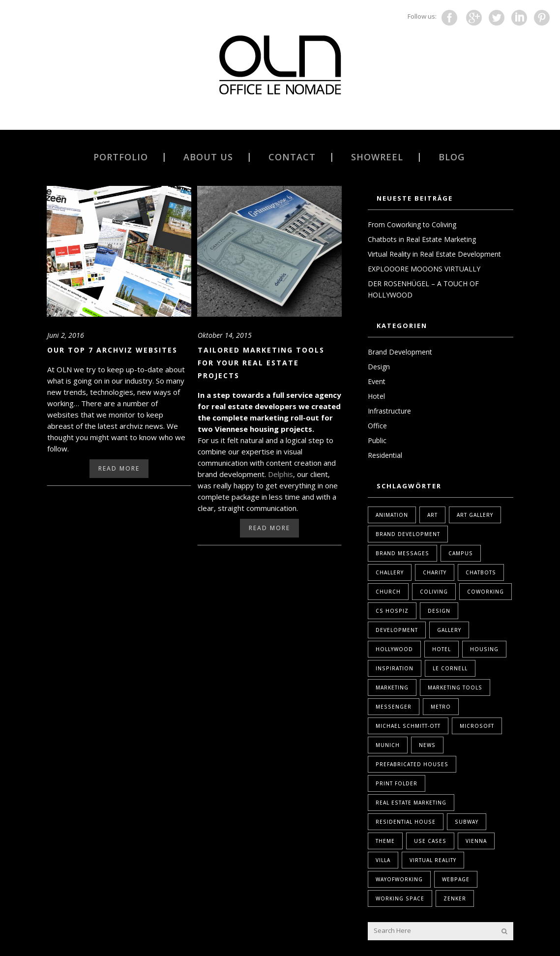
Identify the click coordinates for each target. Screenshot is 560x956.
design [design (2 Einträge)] (439, 611)
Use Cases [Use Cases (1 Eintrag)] (430, 841)
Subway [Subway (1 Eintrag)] (467, 822)
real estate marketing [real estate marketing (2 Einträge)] (411, 803)
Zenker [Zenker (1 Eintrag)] (455, 898)
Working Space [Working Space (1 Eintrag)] (400, 898)
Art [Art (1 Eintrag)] (432, 515)
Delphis (280, 474)
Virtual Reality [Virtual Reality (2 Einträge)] (433, 860)
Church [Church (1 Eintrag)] (388, 592)
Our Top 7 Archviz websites (112, 350)
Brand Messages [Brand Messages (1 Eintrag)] (402, 553)
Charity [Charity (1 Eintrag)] (435, 572)
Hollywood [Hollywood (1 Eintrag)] (394, 649)
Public (377, 440)
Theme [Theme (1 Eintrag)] (385, 841)
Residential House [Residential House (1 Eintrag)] (406, 822)
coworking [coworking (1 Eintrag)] (486, 592)
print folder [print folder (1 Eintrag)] (397, 783)
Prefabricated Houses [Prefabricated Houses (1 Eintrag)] (412, 764)
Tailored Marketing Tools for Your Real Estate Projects (261, 363)
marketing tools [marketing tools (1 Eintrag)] (455, 687)
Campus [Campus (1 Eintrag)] (461, 553)
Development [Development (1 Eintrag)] (397, 630)
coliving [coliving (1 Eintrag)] (434, 592)
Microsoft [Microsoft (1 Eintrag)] (477, 726)
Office (377, 426)
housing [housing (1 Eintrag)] (484, 649)
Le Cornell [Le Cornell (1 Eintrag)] (450, 668)
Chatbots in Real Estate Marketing (422, 239)
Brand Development (400, 352)
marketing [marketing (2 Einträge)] (392, 687)
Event (377, 381)
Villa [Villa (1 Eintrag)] (383, 860)
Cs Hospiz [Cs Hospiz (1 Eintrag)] (392, 611)
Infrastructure (389, 411)
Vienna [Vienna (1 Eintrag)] (476, 841)
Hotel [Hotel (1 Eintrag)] (442, 649)
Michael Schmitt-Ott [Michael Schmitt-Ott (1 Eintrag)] (408, 726)
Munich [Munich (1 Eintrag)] (388, 745)
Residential (385, 455)
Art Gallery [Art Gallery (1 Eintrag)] (475, 515)
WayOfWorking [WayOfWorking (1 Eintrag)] (399, 879)
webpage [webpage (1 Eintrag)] (456, 879)
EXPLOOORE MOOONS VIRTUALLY (424, 269)
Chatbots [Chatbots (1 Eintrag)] (481, 572)
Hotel (376, 396)
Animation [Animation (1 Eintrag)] (392, 515)
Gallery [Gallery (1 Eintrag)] (449, 630)
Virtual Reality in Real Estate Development (434, 254)
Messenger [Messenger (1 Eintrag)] (394, 707)
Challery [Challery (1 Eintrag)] (390, 572)
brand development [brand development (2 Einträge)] (408, 534)
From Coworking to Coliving (412, 224)
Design (379, 367)
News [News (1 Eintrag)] (427, 745)
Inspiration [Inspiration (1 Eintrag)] (395, 668)
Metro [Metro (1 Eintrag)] (441, 707)
